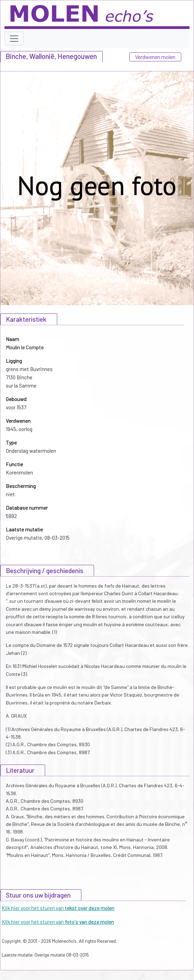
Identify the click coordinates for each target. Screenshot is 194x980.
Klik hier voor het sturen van (58, 908)
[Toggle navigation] (14, 39)
